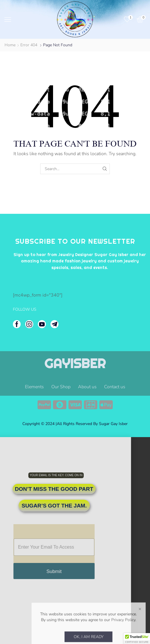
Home (10, 45)
